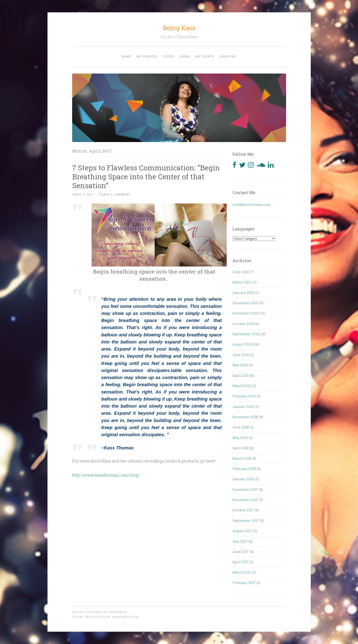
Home (126, 56)
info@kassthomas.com (251, 204)
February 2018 (244, 469)
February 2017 (244, 583)
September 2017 (246, 520)
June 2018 (241, 427)
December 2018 (245, 417)
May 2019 (240, 365)
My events (205, 56)
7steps (168, 56)
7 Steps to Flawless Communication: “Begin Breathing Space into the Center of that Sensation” (146, 176)
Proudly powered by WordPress (100, 612)
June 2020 (241, 272)
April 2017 (241, 562)
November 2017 (245, 500)
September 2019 (246, 334)
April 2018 (241, 448)
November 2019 (245, 313)
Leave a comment (115, 194)
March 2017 (242, 572)
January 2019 (243, 406)
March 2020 (242, 282)
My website (147, 56)
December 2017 (245, 489)
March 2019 (242, 386)
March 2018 (242, 458)
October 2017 (243, 510)
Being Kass (179, 28)
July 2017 (240, 541)
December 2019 (245, 303)
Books (185, 56)
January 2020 (243, 293)
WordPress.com (125, 617)
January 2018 (243, 479)
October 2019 (243, 324)
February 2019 (244, 396)
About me (228, 56)
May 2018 (240, 438)
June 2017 (241, 552)
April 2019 (241, 375)
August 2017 (242, 531)
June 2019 (241, 355)
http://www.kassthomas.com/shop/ (106, 475)
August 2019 (242, 344)
